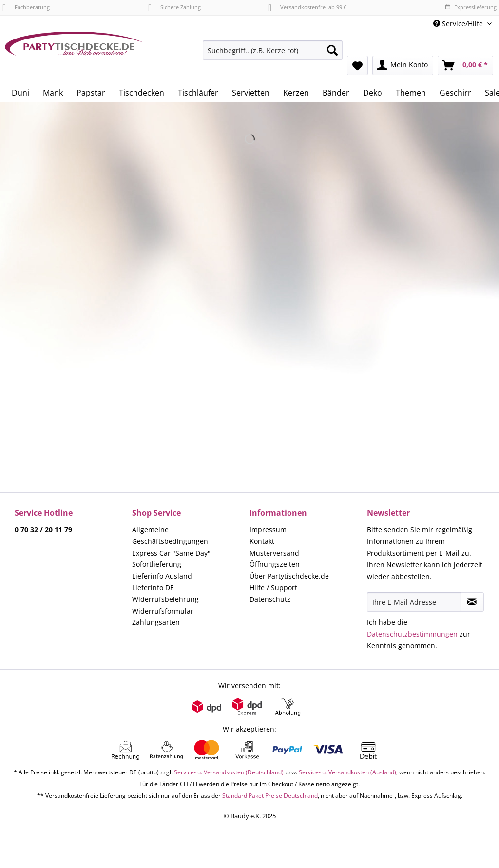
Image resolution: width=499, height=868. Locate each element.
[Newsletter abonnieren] (472, 602)
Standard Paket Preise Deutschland (270, 796)
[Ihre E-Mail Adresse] (414, 602)
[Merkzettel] (357, 65)
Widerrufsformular (163, 611)
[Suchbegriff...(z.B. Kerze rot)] (273, 50)
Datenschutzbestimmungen (412, 634)
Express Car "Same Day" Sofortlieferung (171, 559)
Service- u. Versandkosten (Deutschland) (229, 772)
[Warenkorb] (465, 65)
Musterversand (274, 553)
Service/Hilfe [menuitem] (459, 24)
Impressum (268, 530)
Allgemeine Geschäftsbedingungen (170, 535)
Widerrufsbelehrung (165, 599)
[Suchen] (332, 50)
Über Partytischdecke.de (289, 576)
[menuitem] (273, 55)
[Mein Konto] (403, 65)
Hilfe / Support (273, 588)
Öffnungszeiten (275, 564)
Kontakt (262, 541)
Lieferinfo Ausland (162, 576)
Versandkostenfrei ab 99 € (307, 7)
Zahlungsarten (156, 622)
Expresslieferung (471, 7)
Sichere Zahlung (174, 7)
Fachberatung (26, 7)
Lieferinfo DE (153, 588)
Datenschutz (270, 599)
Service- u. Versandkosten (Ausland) (347, 772)
